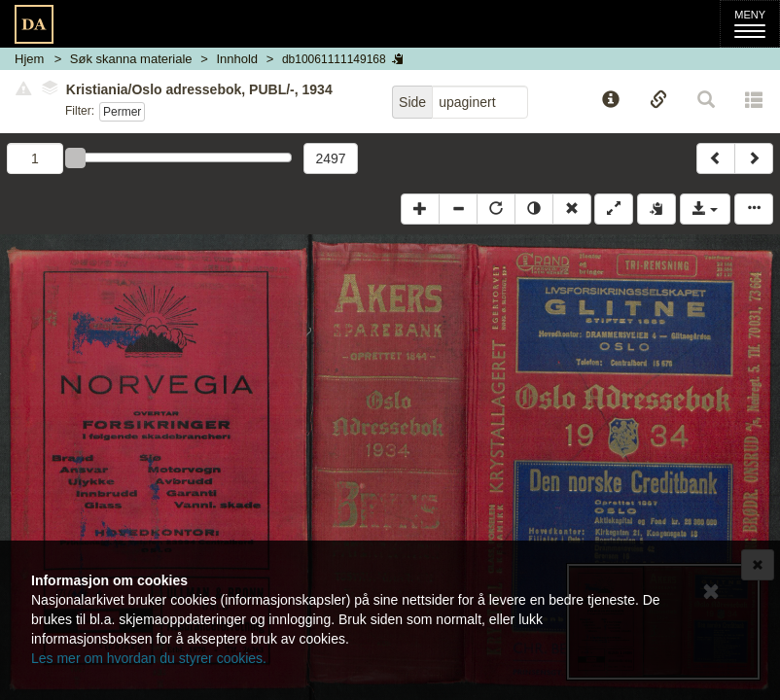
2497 (330, 158)
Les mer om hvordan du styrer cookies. (149, 658)
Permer (122, 112)
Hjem (29, 59)
